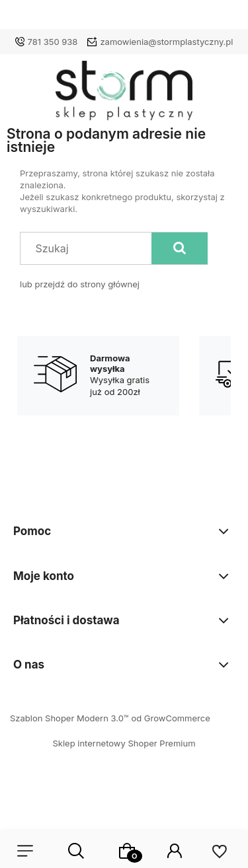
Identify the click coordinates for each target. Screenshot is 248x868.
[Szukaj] (180, 248)
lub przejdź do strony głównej (80, 284)
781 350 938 (53, 42)
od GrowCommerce (170, 718)
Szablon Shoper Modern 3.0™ (69, 718)
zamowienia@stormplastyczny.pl (166, 42)
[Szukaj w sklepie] (89, 248)
